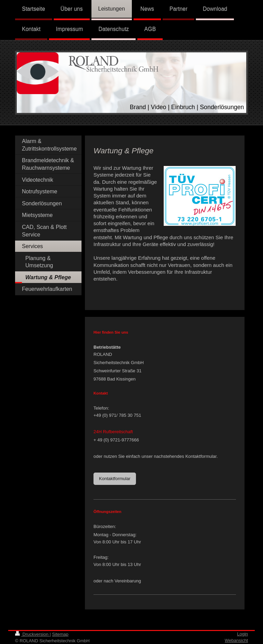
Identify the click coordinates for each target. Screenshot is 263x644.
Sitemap (60, 634)
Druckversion (32, 634)
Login (242, 634)
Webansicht (236, 640)
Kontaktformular (115, 479)
